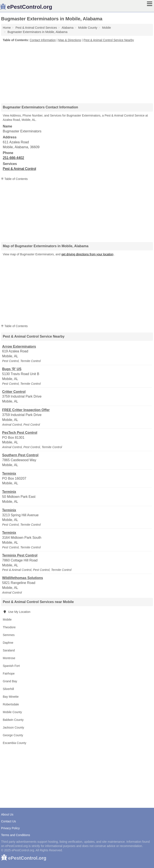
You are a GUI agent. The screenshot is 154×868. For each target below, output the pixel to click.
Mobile (7, 620)
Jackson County (13, 727)
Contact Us (8, 821)
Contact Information (43, 40)
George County (13, 735)
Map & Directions (70, 40)
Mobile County (12, 712)
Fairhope (9, 673)
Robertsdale (11, 704)
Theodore (9, 627)
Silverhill (8, 689)
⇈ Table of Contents (14, 179)
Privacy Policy (10, 828)
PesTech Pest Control (20, 433)
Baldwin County (13, 720)
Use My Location (17, 612)
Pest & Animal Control (19, 169)
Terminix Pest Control (20, 555)
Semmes (9, 635)
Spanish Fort (11, 666)
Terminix (9, 474)
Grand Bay (10, 681)
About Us (7, 814)
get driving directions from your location (87, 254)
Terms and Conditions (16, 835)
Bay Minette (11, 697)
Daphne (8, 643)
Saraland (9, 650)
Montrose (9, 658)
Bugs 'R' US (12, 369)
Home (7, 28)
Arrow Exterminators (19, 346)
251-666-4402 (13, 158)
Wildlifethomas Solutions (23, 578)
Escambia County (15, 743)
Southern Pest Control (20, 455)
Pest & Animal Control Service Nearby (109, 40)
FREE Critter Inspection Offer (26, 410)
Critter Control (14, 392)
